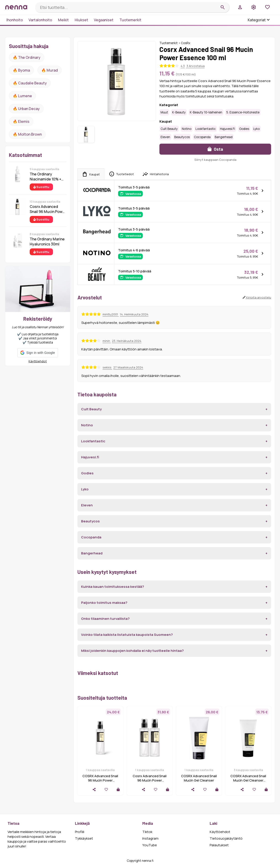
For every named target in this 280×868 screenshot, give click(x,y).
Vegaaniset (104, 20)
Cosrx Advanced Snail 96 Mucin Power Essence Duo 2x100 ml (150, 780)
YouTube (150, 845)
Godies (244, 129)
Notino (187, 129)
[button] (38, 353)
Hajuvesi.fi (227, 129)
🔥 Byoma (21, 70)
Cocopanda (202, 137)
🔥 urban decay (26, 109)
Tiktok (147, 832)
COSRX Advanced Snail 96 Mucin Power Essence (100, 780)
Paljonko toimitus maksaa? (104, 603)
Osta (215, 149)
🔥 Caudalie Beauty (30, 83)
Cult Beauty (169, 129)
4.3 (183, 66)
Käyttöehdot (38, 361)
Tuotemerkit (130, 20)
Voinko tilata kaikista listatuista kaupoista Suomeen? (127, 635)
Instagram (150, 838)
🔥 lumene (22, 96)
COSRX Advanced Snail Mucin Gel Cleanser (199, 778)
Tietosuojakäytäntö (226, 838)
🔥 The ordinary (27, 57)
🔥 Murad (50, 70)
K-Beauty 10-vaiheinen (206, 112)
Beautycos (182, 137)
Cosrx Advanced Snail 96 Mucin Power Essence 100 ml (48, 209)
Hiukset (81, 20)
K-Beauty (179, 112)
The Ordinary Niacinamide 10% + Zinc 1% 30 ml (45, 177)
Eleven (165, 137)
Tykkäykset (84, 838)
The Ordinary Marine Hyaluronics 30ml (47, 242)
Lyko (256, 129)
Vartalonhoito (40, 20)
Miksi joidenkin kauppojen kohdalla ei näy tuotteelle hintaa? (132, 651)
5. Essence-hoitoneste (243, 112)
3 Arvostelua (195, 66)
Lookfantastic (206, 129)
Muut (164, 112)
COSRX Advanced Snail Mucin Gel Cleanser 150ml (248, 780)
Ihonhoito (15, 20)
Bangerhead (224, 137)
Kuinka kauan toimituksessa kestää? (113, 587)
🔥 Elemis (21, 121)
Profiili (80, 832)
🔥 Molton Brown (27, 134)
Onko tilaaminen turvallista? (105, 619)
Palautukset (219, 845)
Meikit (63, 20)
